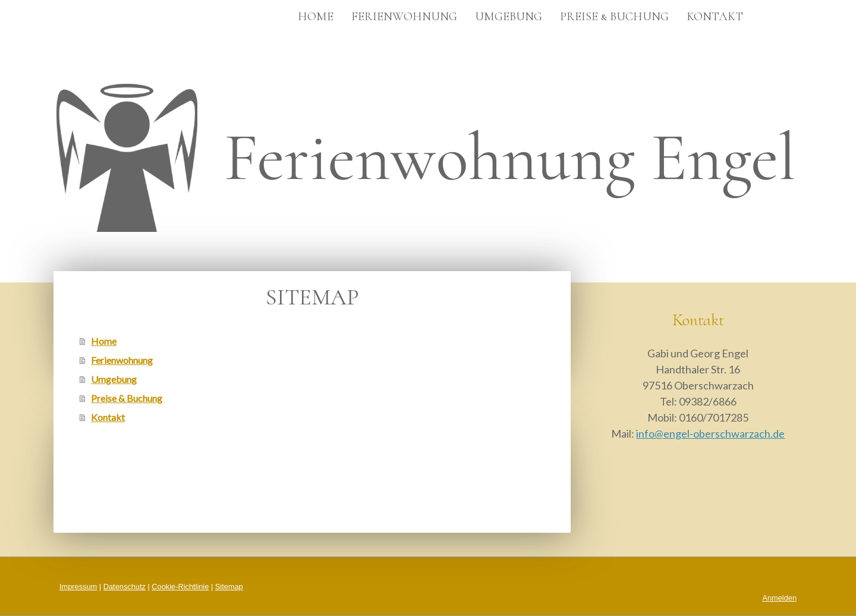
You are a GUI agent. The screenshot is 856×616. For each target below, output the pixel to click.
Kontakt (715, 17)
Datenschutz (125, 587)
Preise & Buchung (614, 17)
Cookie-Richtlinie (180, 587)
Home (316, 17)
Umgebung (509, 17)
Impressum (78, 587)
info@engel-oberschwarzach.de (710, 433)
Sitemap (229, 587)
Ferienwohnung (404, 17)
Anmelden (779, 598)
